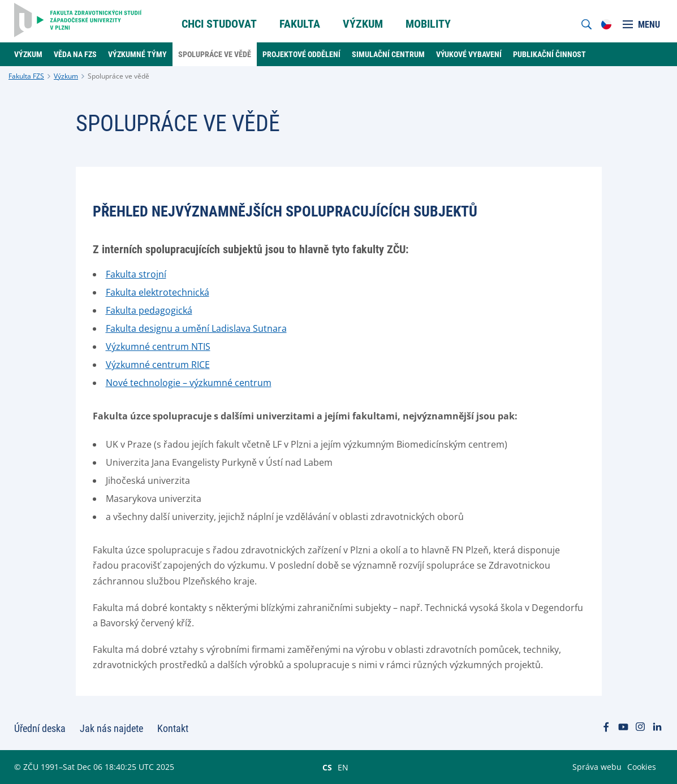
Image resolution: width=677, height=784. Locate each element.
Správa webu (597, 767)
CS (327, 767)
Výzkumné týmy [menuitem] (137, 54)
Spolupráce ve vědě (118, 76)
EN (343, 767)
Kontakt (173, 728)
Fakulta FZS (26, 76)
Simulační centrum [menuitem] (388, 54)
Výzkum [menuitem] (363, 24)
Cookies (642, 767)
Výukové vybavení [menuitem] (469, 54)
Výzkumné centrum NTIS (158, 346)
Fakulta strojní (136, 274)
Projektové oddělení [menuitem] (301, 54)
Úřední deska (40, 728)
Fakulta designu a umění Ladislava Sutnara (196, 328)
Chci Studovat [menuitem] (219, 24)
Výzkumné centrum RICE (158, 365)
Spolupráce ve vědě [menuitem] (215, 54)
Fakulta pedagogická (149, 310)
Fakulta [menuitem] (300, 24)
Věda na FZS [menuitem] (75, 54)
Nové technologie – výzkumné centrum (189, 383)
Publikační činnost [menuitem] (549, 54)
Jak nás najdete (111, 728)
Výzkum (66, 76)
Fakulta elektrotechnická (158, 292)
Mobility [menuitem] (428, 24)
